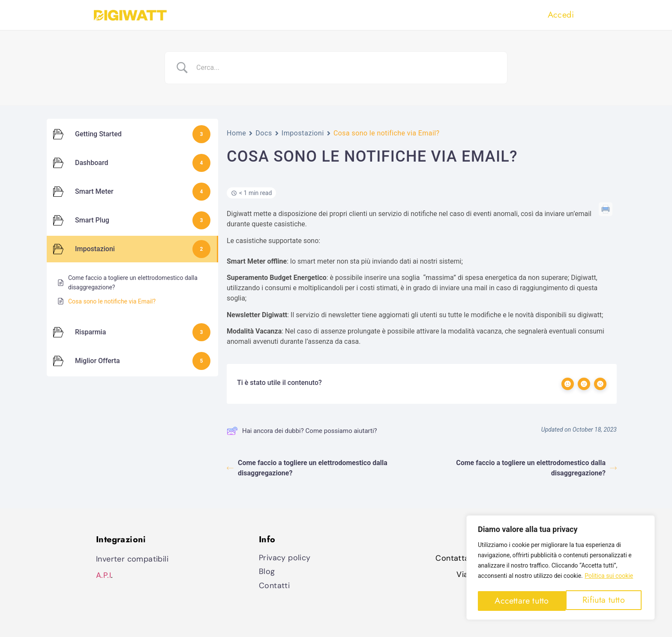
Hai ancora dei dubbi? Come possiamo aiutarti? (302, 431)
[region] (561, 569)
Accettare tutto (600, 601)
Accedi (561, 15)
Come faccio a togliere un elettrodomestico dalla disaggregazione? (307, 468)
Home (236, 133)
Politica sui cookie (609, 579)
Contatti (274, 586)
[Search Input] (347, 68)
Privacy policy (285, 558)
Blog (267, 571)
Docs (264, 133)
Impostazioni (303, 133)
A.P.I (103, 575)
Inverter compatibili (132, 559)
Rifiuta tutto (515, 601)
